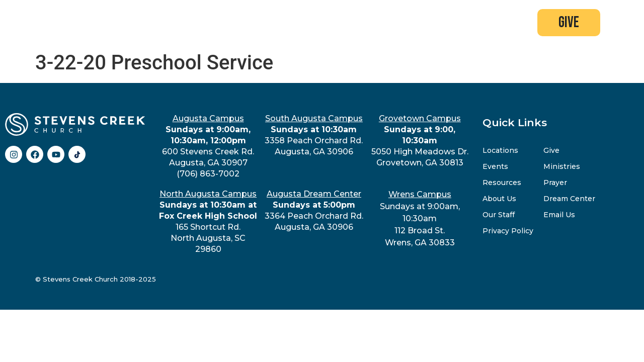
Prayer (555, 183)
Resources (502, 183)
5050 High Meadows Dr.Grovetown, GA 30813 (420, 141)
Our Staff (499, 215)
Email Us (559, 215)
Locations (500, 150)
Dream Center (569, 199)
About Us (499, 199)
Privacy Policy (508, 231)
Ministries (562, 166)
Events (495, 166)
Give (551, 150)
